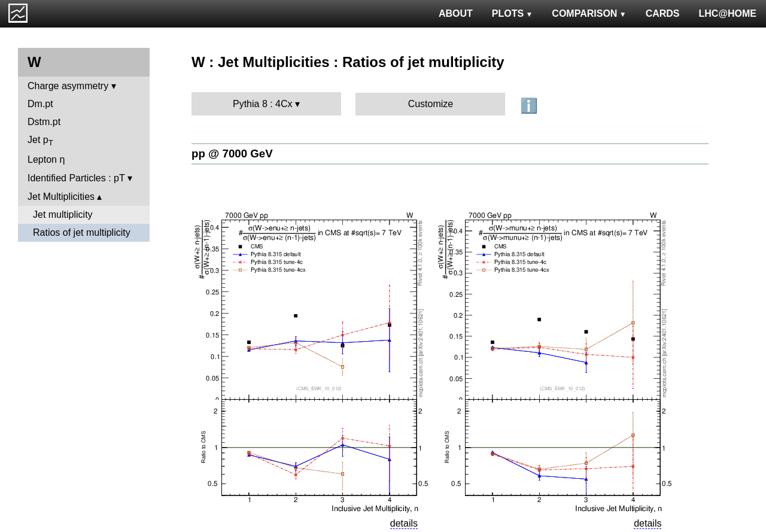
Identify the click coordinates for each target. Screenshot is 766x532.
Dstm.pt (44, 122)
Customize (431, 104)
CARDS (663, 13)
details (404, 523)
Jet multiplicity (63, 215)
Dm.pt (40, 104)
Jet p (40, 141)
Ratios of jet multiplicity (82, 232)
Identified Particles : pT (76, 178)
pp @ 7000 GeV (232, 153)
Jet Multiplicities (61, 197)
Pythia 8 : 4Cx (263, 104)
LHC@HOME (728, 13)
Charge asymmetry (68, 86)
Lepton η (46, 159)
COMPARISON (589, 13)
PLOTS (513, 13)
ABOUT (456, 13)
